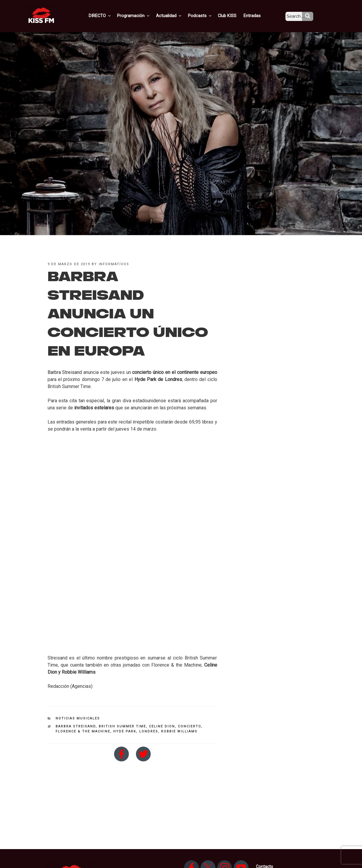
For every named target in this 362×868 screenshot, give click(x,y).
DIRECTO (110, 16)
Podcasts (207, 16)
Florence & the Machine (83, 731)
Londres (149, 731)
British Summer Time (122, 726)
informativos (114, 264)
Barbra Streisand (65, 372)
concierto (189, 726)
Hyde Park (125, 731)
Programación (143, 16)
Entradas (256, 16)
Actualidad (177, 16)
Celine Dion (162, 726)
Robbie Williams (179, 731)
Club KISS (232, 16)
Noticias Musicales (78, 718)
